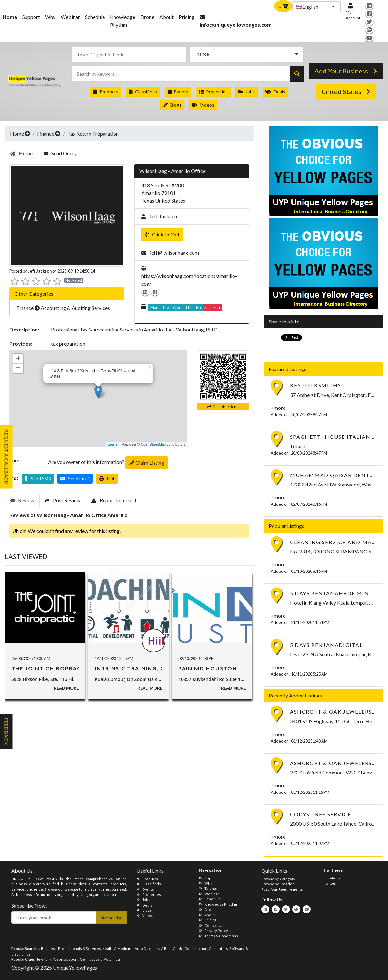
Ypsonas (60, 959)
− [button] (18, 369)
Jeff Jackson (40, 271)
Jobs (247, 92)
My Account (353, 11)
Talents (208, 888)
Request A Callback (7, 457)
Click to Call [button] (162, 234)
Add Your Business (346, 71)
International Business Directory (37, 83)
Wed (177, 307)
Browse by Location (278, 884)
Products (105, 92)
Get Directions (223, 407)
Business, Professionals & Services (71, 949)
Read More (66, 688)
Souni (73, 959)
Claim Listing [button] (147, 462)
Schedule (95, 17)
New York (43, 959)
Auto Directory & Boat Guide (159, 949)
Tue (165, 307)
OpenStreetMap (153, 444)
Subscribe (111, 917)
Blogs (172, 105)
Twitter (330, 883)
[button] (38, 479)
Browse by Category (278, 879)
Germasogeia (91, 959)
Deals (275, 92)
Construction (196, 949)
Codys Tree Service (321, 814)
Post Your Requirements (282, 889)
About (166, 17)
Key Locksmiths (315, 385)
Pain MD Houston (208, 668)
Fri (199, 307)
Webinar (70, 17)
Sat (207, 307)
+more (278, 408)
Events (178, 92)
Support (31, 17)
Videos (203, 105)
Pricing (187, 17)
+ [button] (18, 359)
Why (50, 17)
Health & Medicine (118, 949)
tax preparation (68, 344)
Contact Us (211, 925)
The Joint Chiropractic (51, 668)
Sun (217, 307)
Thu (189, 307)
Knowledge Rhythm (123, 21)
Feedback (7, 731)
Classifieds (143, 92)
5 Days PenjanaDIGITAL (326, 645)
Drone (147, 17)
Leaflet (113, 444)
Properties (213, 92)
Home (17, 134)
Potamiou (112, 959)
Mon (154, 307)
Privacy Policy (213, 931)
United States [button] (346, 91)
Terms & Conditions (218, 936)
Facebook (332, 878)
